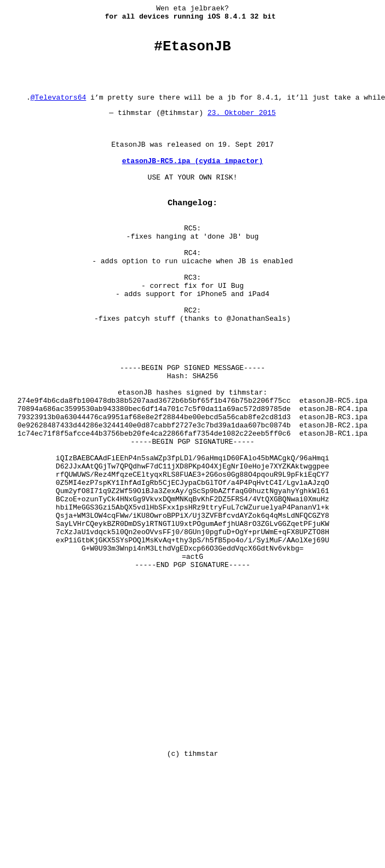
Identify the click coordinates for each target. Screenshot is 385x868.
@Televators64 (58, 110)
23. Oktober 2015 (242, 127)
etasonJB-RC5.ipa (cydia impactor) (192, 183)
